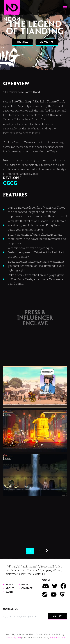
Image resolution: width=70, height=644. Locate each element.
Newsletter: (10, 609)
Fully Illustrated (58, 637)
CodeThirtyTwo (12, 637)
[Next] (46, 550)
